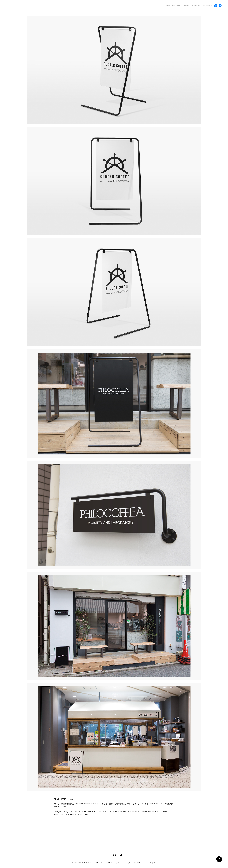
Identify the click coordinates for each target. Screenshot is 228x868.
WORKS (167, 6)
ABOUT (186, 6)
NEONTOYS (208, 6)
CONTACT (196, 6)
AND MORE (176, 6)
